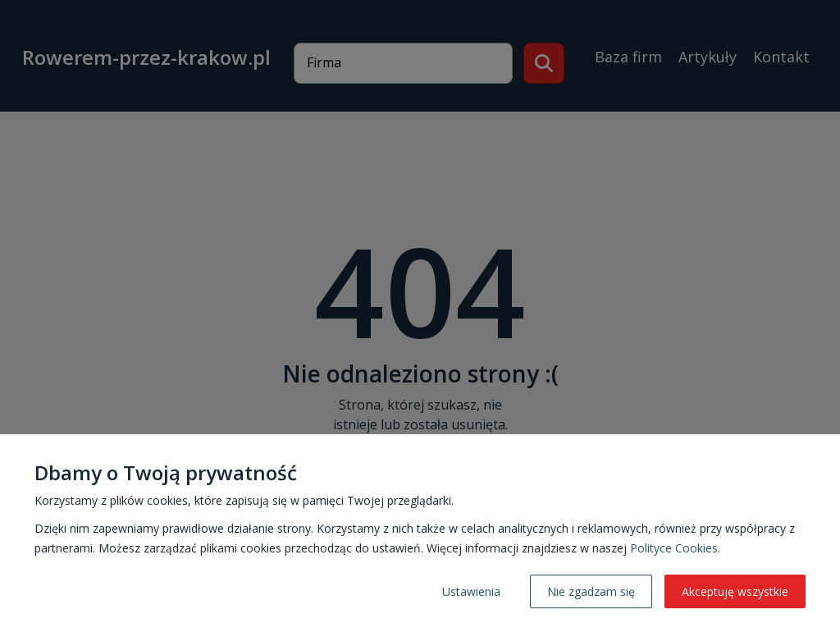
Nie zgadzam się (591, 591)
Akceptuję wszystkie (735, 591)
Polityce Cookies (674, 548)
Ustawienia (471, 591)
